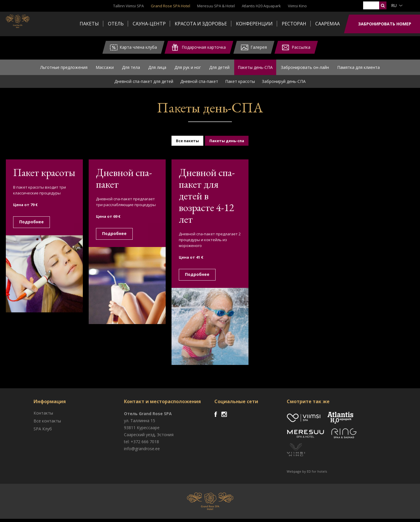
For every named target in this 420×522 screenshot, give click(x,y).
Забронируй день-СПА (284, 85)
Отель (116, 24)
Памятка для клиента (358, 69)
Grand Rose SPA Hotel (170, 6)
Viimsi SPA (29, 23)
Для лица (157, 69)
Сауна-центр (149, 24)
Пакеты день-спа (227, 144)
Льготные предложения (64, 69)
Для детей (219, 69)
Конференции (254, 24)
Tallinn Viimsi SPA (128, 6)
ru (394, 5)
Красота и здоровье (201, 24)
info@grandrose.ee (142, 452)
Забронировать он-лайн (305, 69)
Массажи (105, 69)
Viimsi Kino (297, 6)
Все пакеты (187, 144)
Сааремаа (328, 24)
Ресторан (294, 24)
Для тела (131, 69)
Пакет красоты (240, 85)
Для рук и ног (188, 69)
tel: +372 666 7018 (141, 445)
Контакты (43, 416)
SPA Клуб (43, 432)
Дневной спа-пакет (199, 85)
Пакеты (89, 24)
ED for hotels (317, 475)
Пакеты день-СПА (255, 69)
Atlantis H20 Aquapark (261, 6)
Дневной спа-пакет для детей (144, 85)
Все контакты (47, 424)
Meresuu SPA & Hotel (216, 6)
